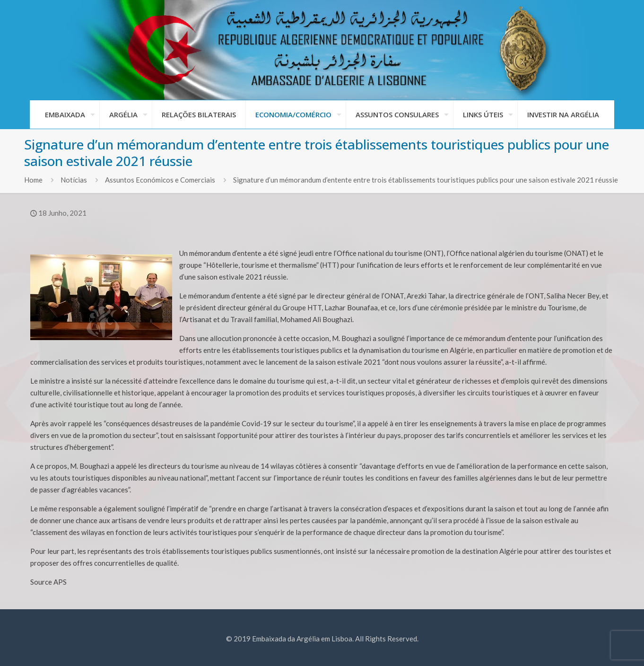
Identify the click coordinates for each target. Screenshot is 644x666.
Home (33, 180)
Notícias (74, 180)
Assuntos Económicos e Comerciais (160, 180)
